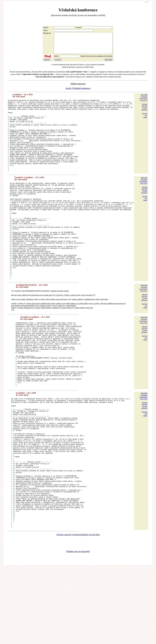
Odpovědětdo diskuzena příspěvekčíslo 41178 (143, 199)
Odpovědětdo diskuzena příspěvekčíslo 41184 (143, 447)
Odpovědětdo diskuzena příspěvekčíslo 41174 (143, 102)
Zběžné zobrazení (78, 88)
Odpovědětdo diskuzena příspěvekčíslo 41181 (143, 326)
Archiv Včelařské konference (78, 93)
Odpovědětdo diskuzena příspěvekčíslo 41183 (143, 358)
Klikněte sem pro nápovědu (78, 628)
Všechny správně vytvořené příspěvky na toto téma (78, 611)
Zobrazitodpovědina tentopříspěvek (144, 111)
